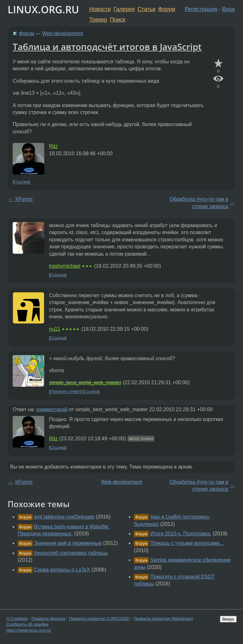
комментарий (52, 409)
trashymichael (65, 266)
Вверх (228, 619)
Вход (228, 9)
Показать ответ (65, 392)
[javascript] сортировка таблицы (71, 553)
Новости (100, 9)
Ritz (53, 146)
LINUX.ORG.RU (43, 9)
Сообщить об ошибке (27, 624)
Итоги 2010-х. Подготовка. (181, 534)
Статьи (146, 9)
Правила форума (49, 618)
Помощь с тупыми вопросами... (187, 543)
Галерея (124, 9)
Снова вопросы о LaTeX (62, 570)
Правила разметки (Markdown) (163, 618)
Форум (167, 9)
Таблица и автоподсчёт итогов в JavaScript (107, 47)
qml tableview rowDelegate (64, 517)
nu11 (55, 329)
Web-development (63, 33)
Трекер (98, 20)
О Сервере (17, 618)
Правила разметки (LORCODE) (100, 618)
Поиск (118, 20)
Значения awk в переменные (68, 543)
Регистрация (201, 9)
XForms (24, 199)
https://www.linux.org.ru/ (29, 630)
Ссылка (21, 182)
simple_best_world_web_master (85, 383)
